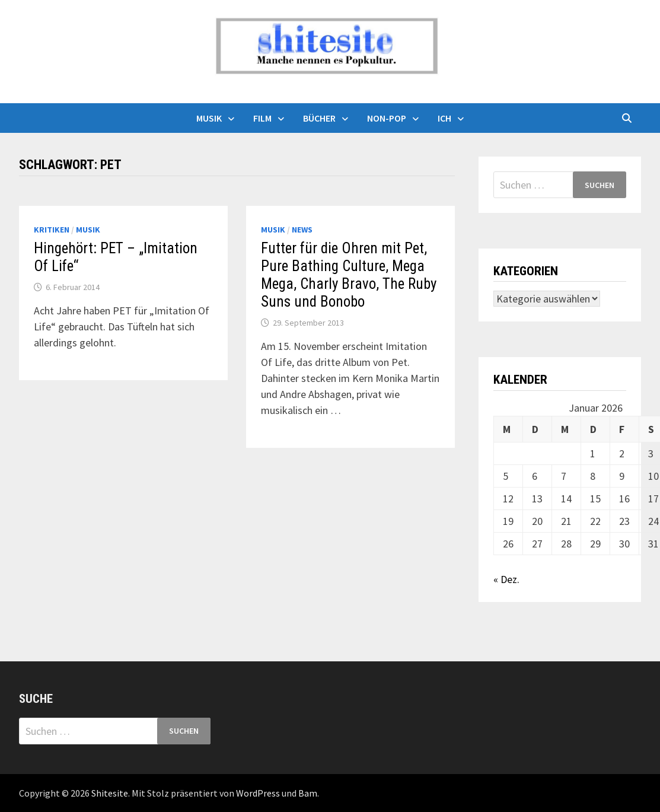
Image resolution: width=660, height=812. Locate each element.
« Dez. (506, 579)
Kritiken (52, 230)
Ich (444, 118)
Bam (308, 793)
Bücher (319, 118)
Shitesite (110, 793)
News (302, 230)
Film (262, 118)
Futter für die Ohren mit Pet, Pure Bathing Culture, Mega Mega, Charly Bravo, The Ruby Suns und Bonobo (349, 275)
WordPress (258, 793)
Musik (209, 118)
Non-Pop (387, 118)
